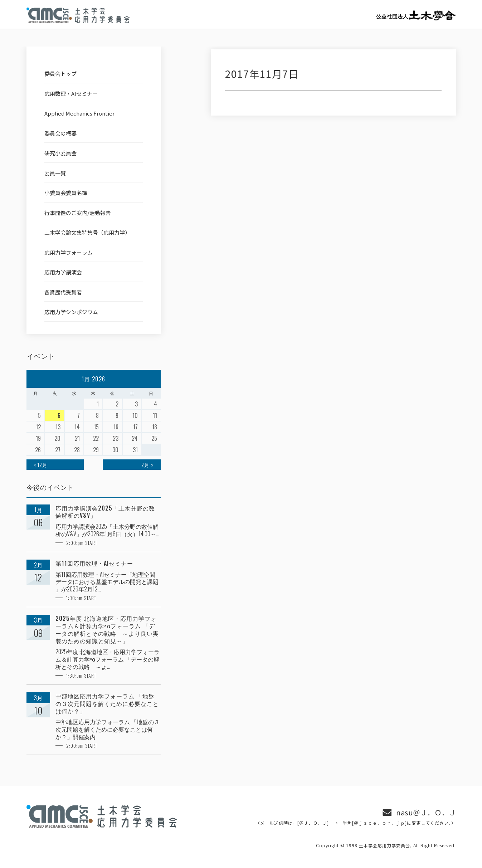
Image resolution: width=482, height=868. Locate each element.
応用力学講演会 (63, 272)
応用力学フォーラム (69, 252)
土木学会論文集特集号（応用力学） (87, 232)
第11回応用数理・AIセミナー (94, 563)
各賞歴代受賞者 (63, 292)
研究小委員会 (60, 153)
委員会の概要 (60, 133)
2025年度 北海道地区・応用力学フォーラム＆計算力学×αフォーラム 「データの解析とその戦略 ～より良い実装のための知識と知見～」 (107, 630)
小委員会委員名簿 (66, 193)
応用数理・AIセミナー (71, 94)
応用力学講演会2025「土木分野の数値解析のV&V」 (105, 512)
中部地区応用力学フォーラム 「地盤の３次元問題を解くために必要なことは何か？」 (107, 703)
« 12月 (41, 465)
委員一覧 (55, 173)
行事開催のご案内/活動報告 (78, 213)
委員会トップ (60, 74)
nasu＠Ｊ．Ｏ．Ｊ (426, 812)
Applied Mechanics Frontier (79, 113)
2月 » (147, 465)
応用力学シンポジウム (71, 312)
